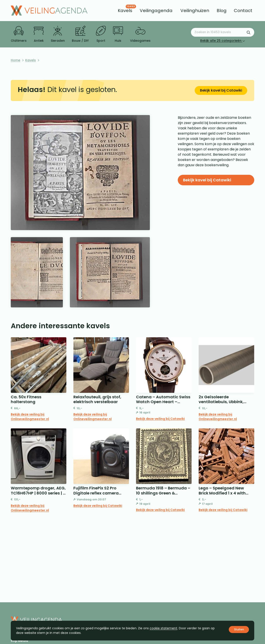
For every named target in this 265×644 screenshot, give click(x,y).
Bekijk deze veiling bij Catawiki (160, 419)
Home (15, 60)
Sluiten (239, 629)
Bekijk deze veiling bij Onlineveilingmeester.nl (30, 417)
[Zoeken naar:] (223, 32)
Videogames (140, 34)
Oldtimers (19, 34)
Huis (118, 34)
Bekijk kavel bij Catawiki (221, 90)
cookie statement (163, 628)
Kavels (31, 60)
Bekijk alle (223, 41)
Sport (101, 34)
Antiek (39, 34)
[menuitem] (125, 11)
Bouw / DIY (80, 34)
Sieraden (58, 34)
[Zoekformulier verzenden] (249, 32)
